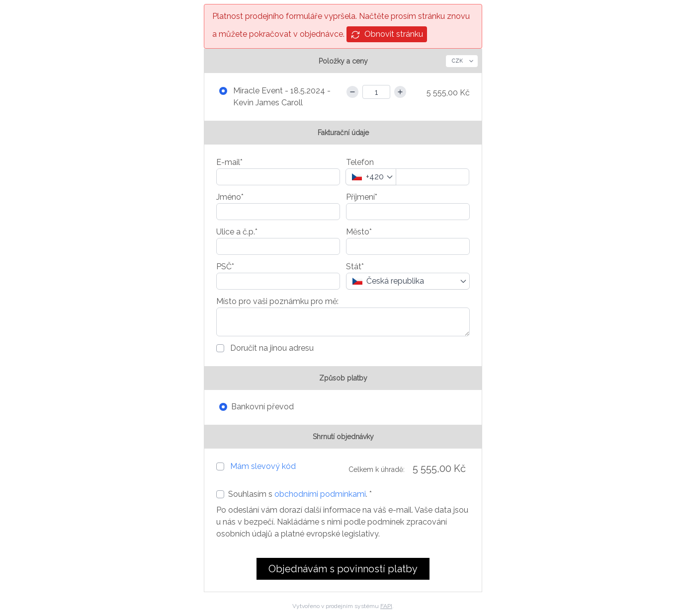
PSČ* (225, 267)
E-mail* (229, 162)
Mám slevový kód (263, 466)
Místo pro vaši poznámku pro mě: (277, 301)
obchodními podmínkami (320, 494)
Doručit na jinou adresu (271, 348)
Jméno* (230, 197)
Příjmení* (362, 197)
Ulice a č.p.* (237, 232)
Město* (359, 232)
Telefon (360, 162)
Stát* (355, 267)
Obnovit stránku (387, 35)
